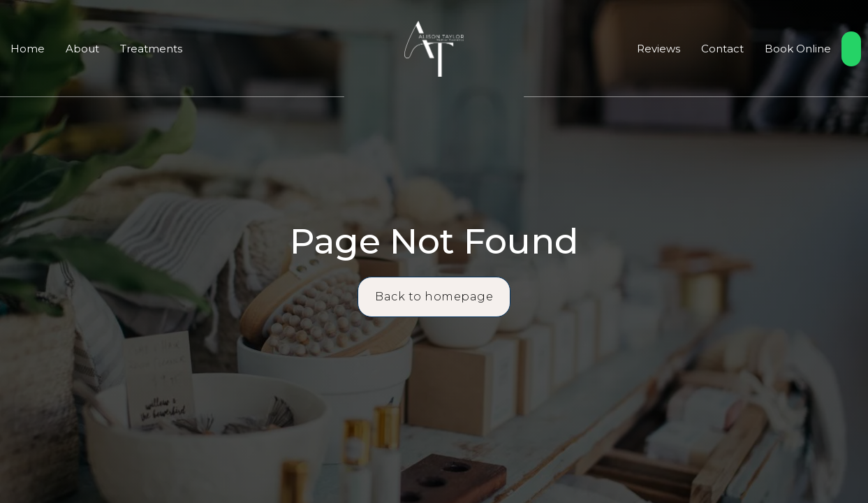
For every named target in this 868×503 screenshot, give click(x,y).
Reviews (659, 49)
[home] (434, 49)
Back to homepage (434, 297)
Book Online (798, 49)
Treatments (151, 49)
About (82, 49)
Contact (722, 49)
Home (28, 49)
